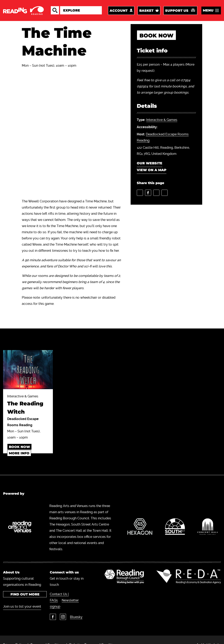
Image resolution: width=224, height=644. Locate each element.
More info (19, 453)
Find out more (25, 594)
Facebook (53, 617)
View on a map (152, 170)
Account (119, 11)
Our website (150, 163)
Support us (177, 11)
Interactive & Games (162, 120)
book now (156, 36)
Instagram (63, 617)
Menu (208, 10)
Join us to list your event (22, 606)
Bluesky (76, 617)
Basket (146, 11)
